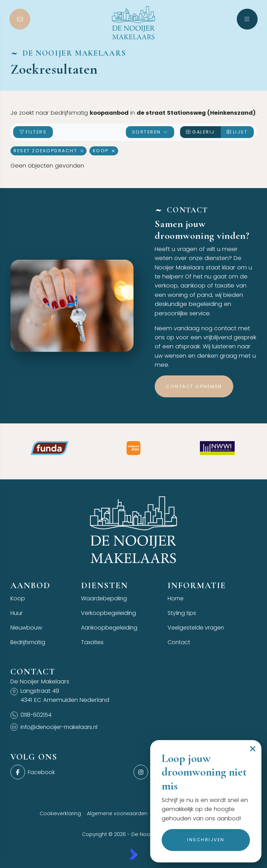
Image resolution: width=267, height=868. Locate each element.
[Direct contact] (20, 19)
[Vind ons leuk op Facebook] (70, 773)
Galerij (200, 132)
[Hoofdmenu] (247, 19)
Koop (104, 151)
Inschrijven (206, 840)
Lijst (237, 132)
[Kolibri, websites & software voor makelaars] (133, 855)
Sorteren (150, 132)
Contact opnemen (194, 386)
